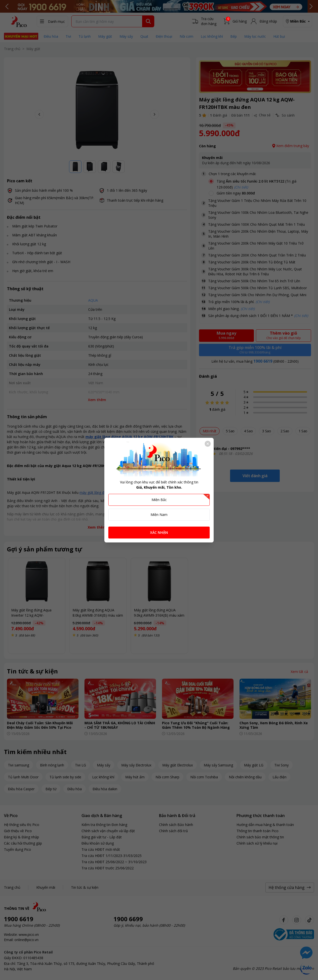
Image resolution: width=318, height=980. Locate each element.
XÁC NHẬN (159, 532)
